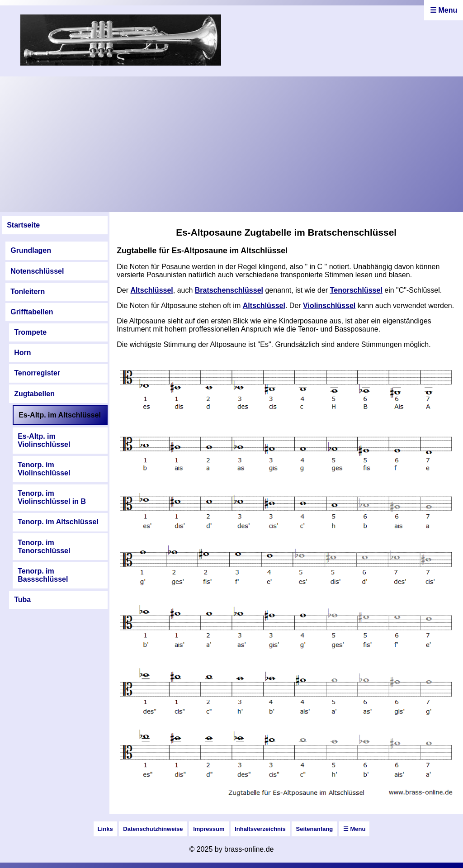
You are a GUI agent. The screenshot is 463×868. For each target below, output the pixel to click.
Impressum (209, 829)
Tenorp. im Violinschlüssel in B (52, 497)
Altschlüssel (152, 290)
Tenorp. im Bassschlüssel (43, 575)
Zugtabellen (34, 394)
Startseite (23, 225)
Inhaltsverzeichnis (260, 829)
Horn (22, 353)
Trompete (30, 332)
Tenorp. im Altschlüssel (58, 522)
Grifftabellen (32, 312)
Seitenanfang (315, 829)
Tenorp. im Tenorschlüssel (44, 547)
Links (105, 829)
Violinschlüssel (329, 306)
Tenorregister (37, 373)
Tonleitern (28, 292)
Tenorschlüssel (356, 290)
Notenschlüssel (37, 271)
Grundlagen (31, 250)
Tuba (22, 600)
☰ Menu (444, 10)
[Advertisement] (231, 144)
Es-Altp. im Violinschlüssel (44, 440)
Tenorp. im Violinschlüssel (44, 469)
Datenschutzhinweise (153, 829)
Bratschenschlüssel (229, 290)
